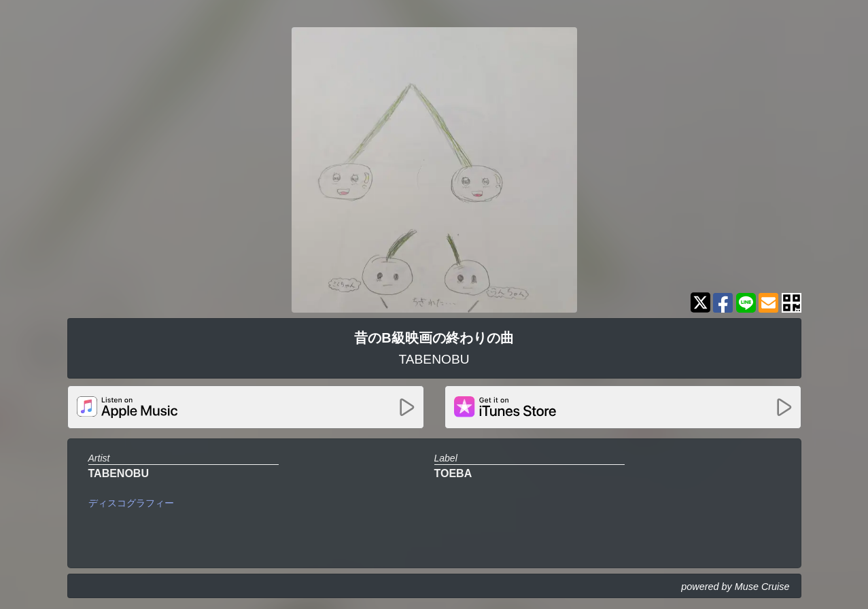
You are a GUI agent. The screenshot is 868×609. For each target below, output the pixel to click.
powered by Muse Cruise (735, 587)
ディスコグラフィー (131, 503)
